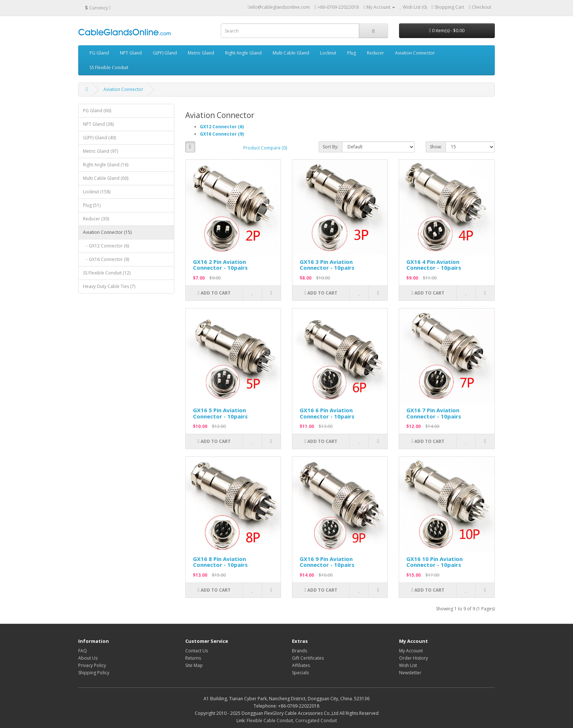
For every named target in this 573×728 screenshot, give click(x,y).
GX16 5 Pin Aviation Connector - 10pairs (220, 413)
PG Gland (99, 53)
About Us (88, 658)
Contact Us (197, 651)
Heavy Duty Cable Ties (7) (109, 286)
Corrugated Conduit (316, 721)
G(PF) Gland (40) (99, 138)
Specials (300, 673)
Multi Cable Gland (291, 53)
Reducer (375, 53)
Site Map (194, 665)
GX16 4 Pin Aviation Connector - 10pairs (434, 265)
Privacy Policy (92, 665)
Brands (299, 651)
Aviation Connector (415, 53)
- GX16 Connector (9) (106, 259)
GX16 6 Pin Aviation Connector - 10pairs (327, 413)
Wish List (408, 665)
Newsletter (410, 673)
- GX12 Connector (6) (106, 246)
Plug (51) (92, 205)
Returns (193, 658)
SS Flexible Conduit (109, 67)
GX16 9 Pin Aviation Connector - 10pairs (327, 562)
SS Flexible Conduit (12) (107, 273)
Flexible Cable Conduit (270, 721)
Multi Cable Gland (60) (106, 178)
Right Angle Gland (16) (106, 165)
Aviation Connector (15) (107, 232)
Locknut (328, 53)
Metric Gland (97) (100, 151)
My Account (411, 651)
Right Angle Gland (243, 53)
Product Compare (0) (265, 148)
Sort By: (331, 147)
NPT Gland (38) (98, 124)
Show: (436, 147)
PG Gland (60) (97, 111)
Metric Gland (201, 53)
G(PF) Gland (165, 53)
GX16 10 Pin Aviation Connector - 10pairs (435, 562)
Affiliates (301, 665)
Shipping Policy (94, 673)
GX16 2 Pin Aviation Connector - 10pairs (220, 265)
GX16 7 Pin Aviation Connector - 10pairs (434, 413)
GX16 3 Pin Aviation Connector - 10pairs (327, 265)
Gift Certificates (308, 658)
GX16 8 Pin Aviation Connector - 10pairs (220, 562)
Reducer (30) (96, 219)
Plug (352, 53)
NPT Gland (131, 53)
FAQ (83, 651)
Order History (413, 658)
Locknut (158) (97, 192)
